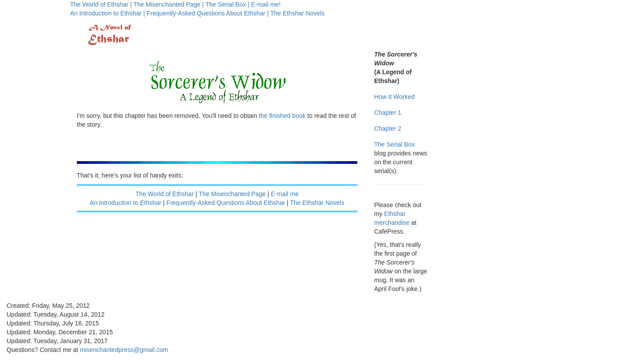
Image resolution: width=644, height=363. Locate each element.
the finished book (282, 116)
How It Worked (395, 97)
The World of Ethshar (164, 194)
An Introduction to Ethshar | (108, 13)
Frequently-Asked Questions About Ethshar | (208, 13)
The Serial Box (395, 144)
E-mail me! (266, 4)
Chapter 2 (388, 129)
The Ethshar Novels (297, 13)
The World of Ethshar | (101, 4)
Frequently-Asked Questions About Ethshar (225, 203)
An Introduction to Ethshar (126, 203)
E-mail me (285, 194)
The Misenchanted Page (232, 194)
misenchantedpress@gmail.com (124, 350)
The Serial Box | (227, 4)
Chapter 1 (388, 113)
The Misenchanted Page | (169, 4)
